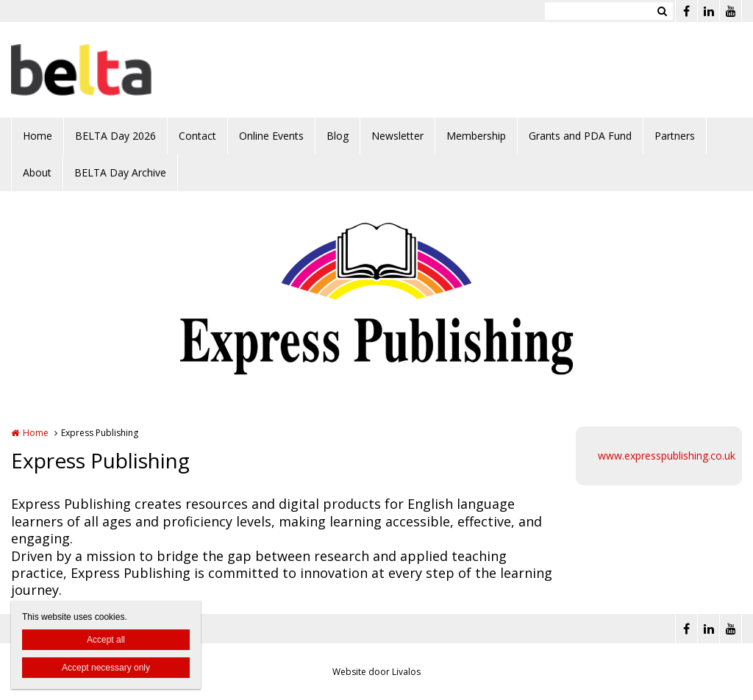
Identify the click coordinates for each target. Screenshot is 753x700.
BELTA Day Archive (120, 172)
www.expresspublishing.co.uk (667, 456)
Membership (476, 136)
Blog (338, 136)
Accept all (106, 640)
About (37, 172)
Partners (675, 136)
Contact (197, 136)
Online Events (271, 136)
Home (38, 136)
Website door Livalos (376, 672)
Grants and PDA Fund (580, 136)
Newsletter (397, 136)
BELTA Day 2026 (115, 136)
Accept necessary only (106, 668)
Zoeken (662, 11)
